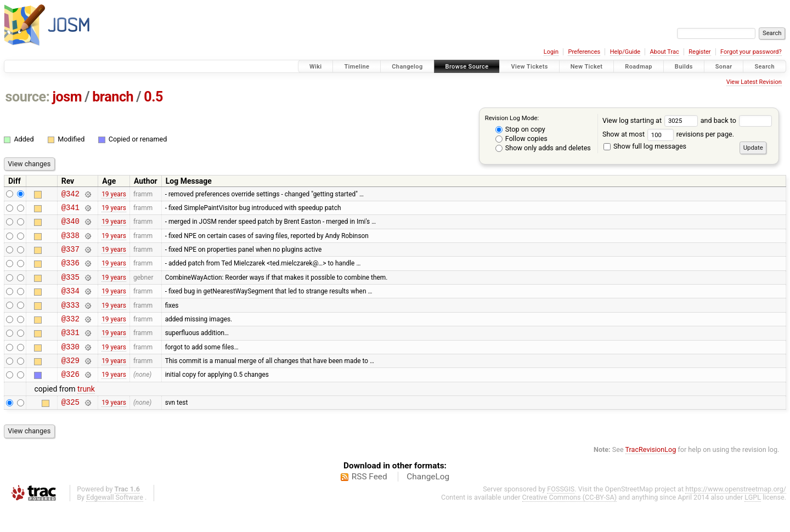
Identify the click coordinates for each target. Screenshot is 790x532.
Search (764, 67)
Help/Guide (625, 52)
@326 (70, 397)
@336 (70, 272)
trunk (86, 412)
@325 (70, 426)
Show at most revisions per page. (668, 134)
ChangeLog (428, 501)
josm (67, 97)
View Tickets (529, 67)
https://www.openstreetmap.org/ (736, 514)
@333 (70, 319)
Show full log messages (645, 146)
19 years (114, 195)
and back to (737, 120)
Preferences (584, 52)
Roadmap (639, 67)
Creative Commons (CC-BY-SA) (570, 522)
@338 (70, 242)
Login (551, 52)
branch (113, 97)
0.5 (153, 97)
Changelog (407, 67)
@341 (70, 210)
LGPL (753, 522)
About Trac (665, 52)
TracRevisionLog (651, 474)
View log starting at (651, 120)
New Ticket (587, 67)
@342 (70, 195)
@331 (70, 350)
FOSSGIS (561, 514)
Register (699, 52)
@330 (70, 366)
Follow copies (521, 138)
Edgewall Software (115, 522)
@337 (70, 257)
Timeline (357, 67)
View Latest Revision (754, 82)
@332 (70, 335)
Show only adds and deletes (543, 148)
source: (28, 97)
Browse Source (467, 67)
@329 (70, 381)
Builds (684, 67)
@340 (70, 226)
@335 (70, 288)
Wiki (316, 67)
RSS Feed (369, 501)
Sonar (724, 67)
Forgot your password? (751, 52)
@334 (70, 304)
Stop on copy (520, 129)
